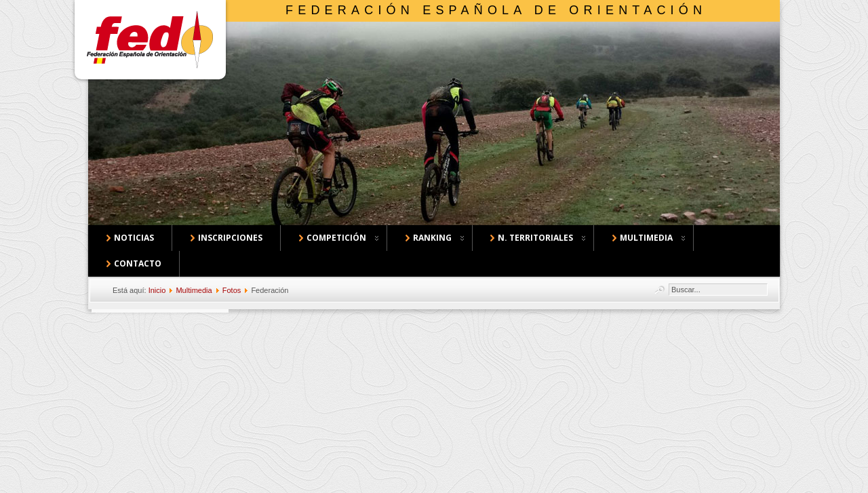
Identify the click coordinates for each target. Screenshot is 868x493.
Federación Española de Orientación (496, 10)
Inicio (157, 290)
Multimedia (194, 290)
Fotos (232, 290)
